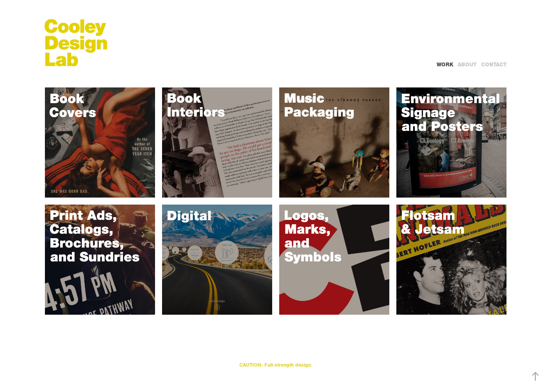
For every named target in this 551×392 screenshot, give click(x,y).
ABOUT (467, 65)
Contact (494, 65)
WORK (445, 65)
